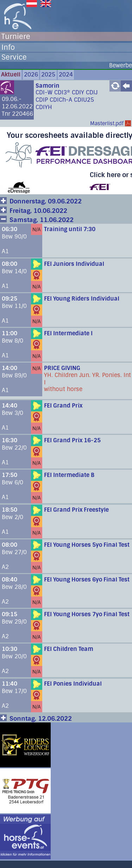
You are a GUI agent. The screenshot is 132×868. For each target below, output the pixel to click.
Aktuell (11, 75)
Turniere (16, 36)
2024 (66, 75)
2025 (48, 75)
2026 (31, 75)
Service (14, 57)
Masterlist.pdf (107, 123)
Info (8, 47)
